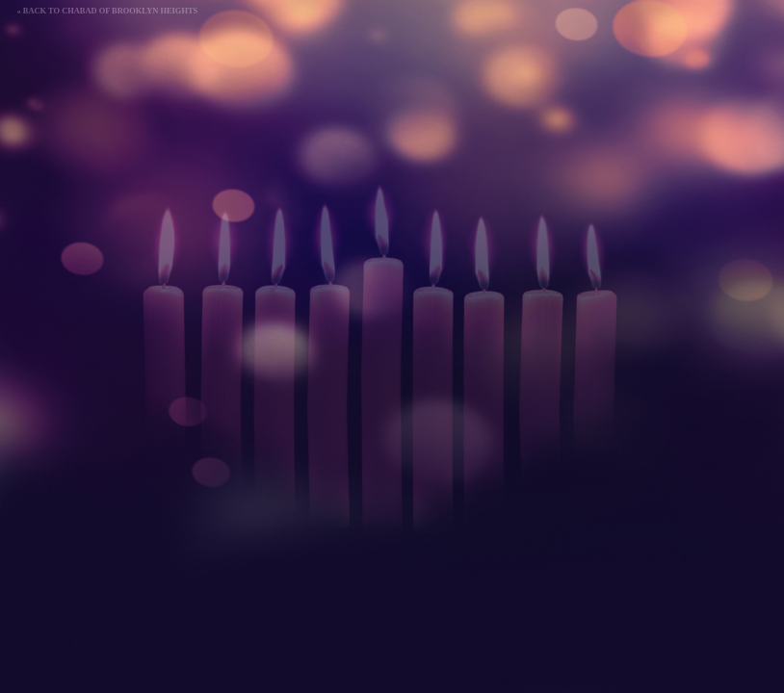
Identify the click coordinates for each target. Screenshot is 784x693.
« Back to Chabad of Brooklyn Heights (108, 11)
